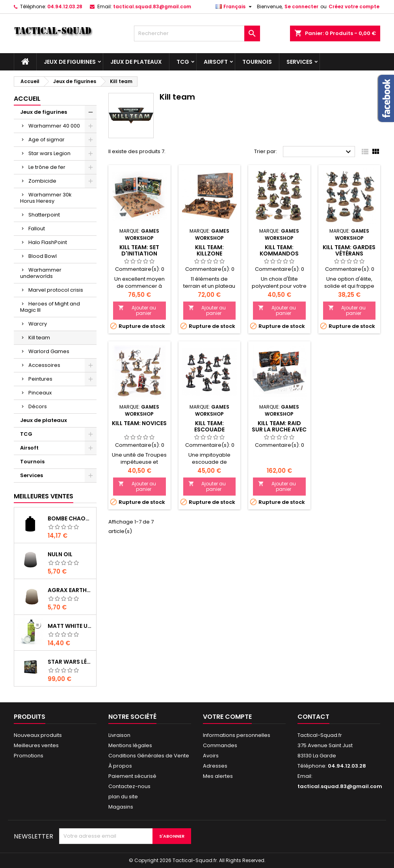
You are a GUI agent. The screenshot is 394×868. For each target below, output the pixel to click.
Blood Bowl (43, 256)
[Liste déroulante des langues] (235, 7)
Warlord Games (49, 351)
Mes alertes (218, 776)
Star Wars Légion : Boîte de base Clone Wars (70, 662)
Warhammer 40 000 (54, 126)
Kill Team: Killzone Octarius (209, 254)
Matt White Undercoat (70, 626)
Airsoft (216, 62)
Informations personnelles (237, 735)
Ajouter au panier (137, 310)
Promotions (29, 756)
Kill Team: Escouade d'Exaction (209, 429)
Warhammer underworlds (41, 273)
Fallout (37, 229)
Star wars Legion (49, 153)
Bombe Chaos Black (70, 518)
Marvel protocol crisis (56, 290)
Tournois (257, 62)
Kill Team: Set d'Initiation (139, 250)
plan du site (123, 797)
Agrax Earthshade (70, 590)
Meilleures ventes (36, 745)
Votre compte (227, 717)
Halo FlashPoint (48, 242)
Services (299, 62)
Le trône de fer (47, 167)
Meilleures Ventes (44, 496)
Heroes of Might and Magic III (50, 307)
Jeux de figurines (70, 62)
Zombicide (42, 181)
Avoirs (211, 756)
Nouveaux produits (38, 735)
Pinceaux (40, 393)
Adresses (215, 766)
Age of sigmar (46, 140)
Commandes (220, 745)
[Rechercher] (197, 33)
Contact (313, 717)
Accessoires (44, 365)
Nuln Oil (60, 554)
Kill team (39, 338)
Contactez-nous (129, 786)
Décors (38, 406)
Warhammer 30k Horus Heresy (46, 198)
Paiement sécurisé (132, 776)
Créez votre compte (354, 6)
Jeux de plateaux (136, 62)
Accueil (27, 99)
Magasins (121, 807)
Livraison (119, 735)
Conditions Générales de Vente (149, 756)
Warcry (38, 324)
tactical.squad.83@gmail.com (152, 6)
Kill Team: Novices (139, 423)
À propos (120, 766)
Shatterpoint (44, 215)
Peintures (40, 379)
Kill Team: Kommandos (279, 250)
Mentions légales (130, 745)
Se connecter (301, 6)
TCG (183, 62)
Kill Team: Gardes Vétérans (349, 250)
